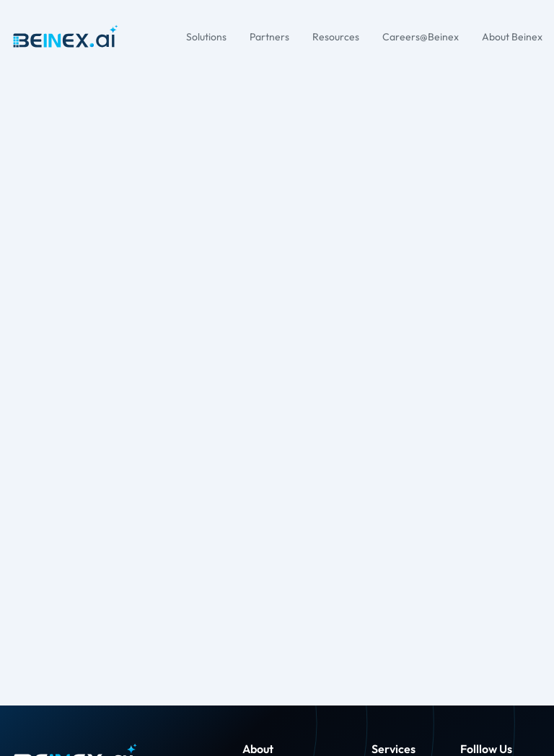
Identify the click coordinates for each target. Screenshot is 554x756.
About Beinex (512, 37)
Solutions (206, 37)
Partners (269, 37)
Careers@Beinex (421, 37)
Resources (336, 37)
